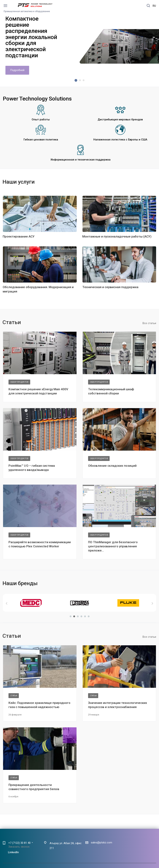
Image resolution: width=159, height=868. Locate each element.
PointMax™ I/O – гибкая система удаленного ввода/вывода (32, 468)
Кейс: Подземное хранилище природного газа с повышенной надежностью (39, 705)
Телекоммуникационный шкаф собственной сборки (111, 391)
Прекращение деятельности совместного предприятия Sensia (34, 787)
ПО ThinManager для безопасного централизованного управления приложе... (113, 546)
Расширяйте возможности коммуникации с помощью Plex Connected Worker (40, 544)
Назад (7, 603)
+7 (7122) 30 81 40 (19, 843)
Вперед (152, 603)
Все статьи (149, 323)
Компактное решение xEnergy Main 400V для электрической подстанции (38, 391)
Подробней (17, 70)
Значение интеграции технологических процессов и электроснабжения (118, 705)
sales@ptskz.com (101, 843)
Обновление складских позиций (112, 466)
